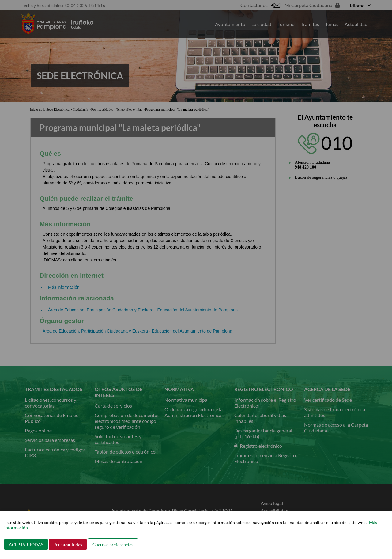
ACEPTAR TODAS (26, 544)
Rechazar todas (68, 544)
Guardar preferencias (113, 544)
